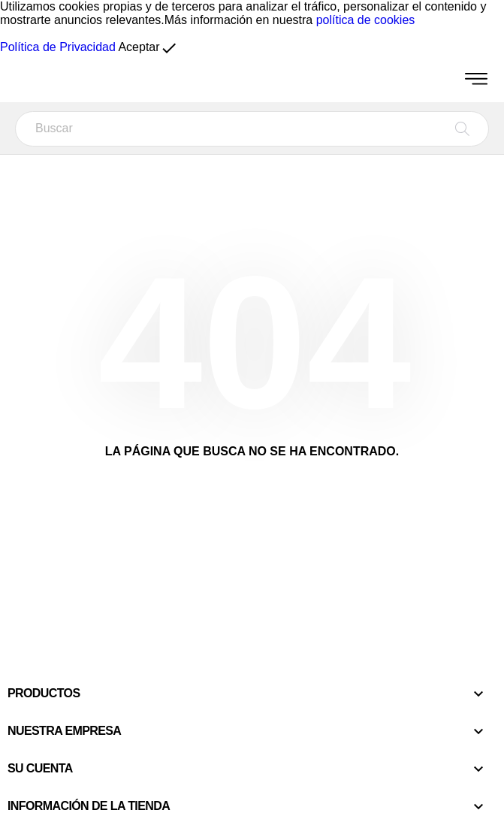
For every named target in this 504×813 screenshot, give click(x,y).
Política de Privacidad (58, 47)
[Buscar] (252, 129)
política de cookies (366, 20)
